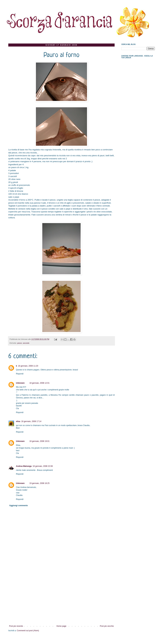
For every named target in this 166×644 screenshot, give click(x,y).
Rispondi (20, 374)
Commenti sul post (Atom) (28, 631)
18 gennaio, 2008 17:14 (31, 421)
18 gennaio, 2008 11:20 (28, 366)
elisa (18, 421)
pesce (20, 343)
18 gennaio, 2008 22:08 (43, 466)
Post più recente (16, 626)
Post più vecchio (107, 626)
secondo (26, 343)
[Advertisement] (61, 601)
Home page (61, 626)
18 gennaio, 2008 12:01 (39, 383)
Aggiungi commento (19, 506)
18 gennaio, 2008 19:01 (39, 441)
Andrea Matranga (24, 466)
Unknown (20, 383)
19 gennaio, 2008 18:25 (39, 483)
